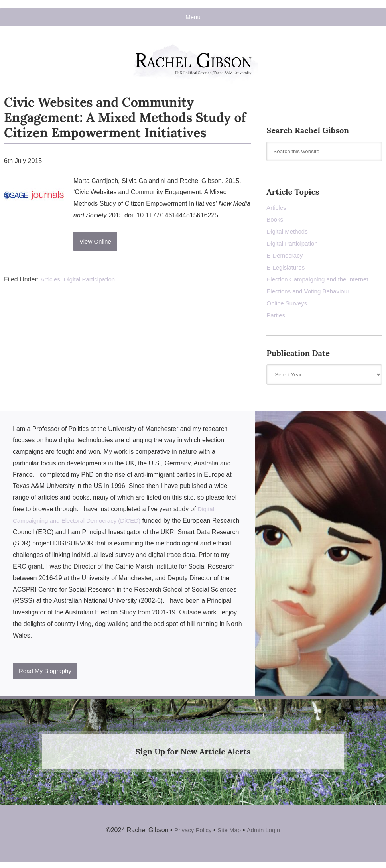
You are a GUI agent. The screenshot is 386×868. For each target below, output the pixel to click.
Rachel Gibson (193, 69)
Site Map (229, 833)
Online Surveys (288, 306)
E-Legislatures (287, 270)
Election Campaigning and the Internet (321, 282)
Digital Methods (288, 234)
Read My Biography (47, 674)
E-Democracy (286, 258)
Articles (51, 282)
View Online (97, 245)
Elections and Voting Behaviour (310, 294)
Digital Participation (92, 282)
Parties (276, 318)
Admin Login (265, 833)
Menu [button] (193, 17)
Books (275, 222)
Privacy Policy (191, 833)
